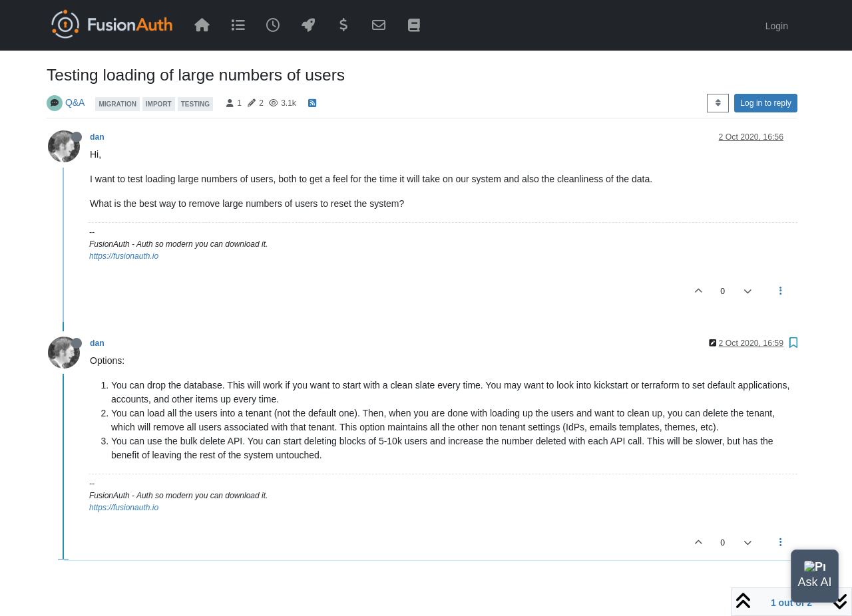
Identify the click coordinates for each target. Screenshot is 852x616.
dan (97, 137)
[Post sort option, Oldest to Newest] (718, 103)
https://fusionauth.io (124, 256)
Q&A (75, 102)
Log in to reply (766, 103)
